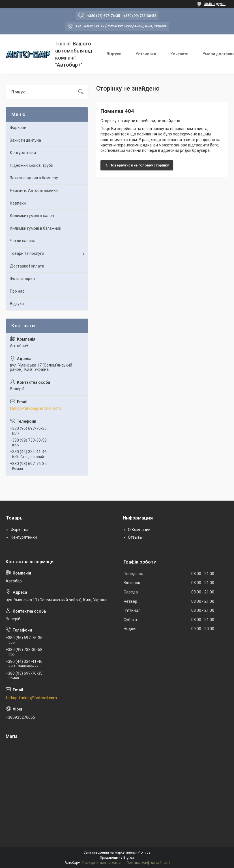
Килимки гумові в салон (32, 216)
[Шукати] (81, 92)
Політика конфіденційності (148, 863)
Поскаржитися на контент (103, 863)
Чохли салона (23, 241)
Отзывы (135, 537)
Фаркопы (19, 530)
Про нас (17, 291)
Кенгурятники (23, 153)
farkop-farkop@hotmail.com (36, 408)
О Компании (139, 530)
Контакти (179, 54)
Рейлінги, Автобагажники (34, 190)
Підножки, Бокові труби (32, 165)
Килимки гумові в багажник (36, 228)
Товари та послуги (27, 253)
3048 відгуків (215, 4)
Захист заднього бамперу (34, 178)
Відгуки (114, 54)
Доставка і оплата (27, 266)
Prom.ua (144, 852)
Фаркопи (18, 128)
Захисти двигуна (25, 140)
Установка (146, 54)
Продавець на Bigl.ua (117, 858)
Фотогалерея (22, 279)
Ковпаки (18, 203)
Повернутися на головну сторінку (139, 165)
